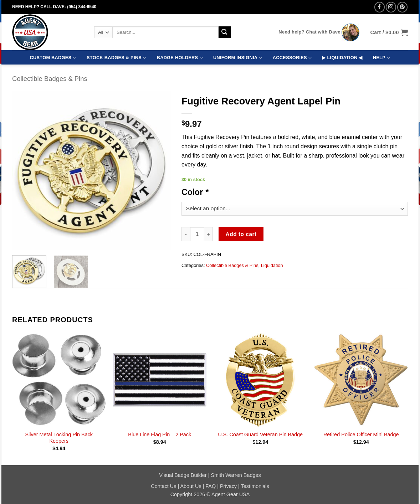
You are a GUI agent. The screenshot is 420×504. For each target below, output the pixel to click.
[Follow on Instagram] (391, 7)
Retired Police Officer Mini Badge (361, 434)
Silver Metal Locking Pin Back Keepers (59, 438)
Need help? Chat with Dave (309, 32)
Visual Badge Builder (183, 475)
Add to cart (241, 234)
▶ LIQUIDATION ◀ (342, 58)
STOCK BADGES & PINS (116, 58)
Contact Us (163, 486)
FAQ (211, 486)
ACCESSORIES (292, 58)
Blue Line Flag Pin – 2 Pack (160, 434)
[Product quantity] (197, 234)
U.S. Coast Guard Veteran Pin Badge (260, 434)
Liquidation (272, 265)
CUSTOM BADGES (53, 58)
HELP (382, 58)
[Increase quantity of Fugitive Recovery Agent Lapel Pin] (209, 234)
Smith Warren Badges (236, 475)
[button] (389, 32)
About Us (191, 486)
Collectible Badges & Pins (50, 79)
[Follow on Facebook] (380, 7)
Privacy (228, 486)
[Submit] (225, 32)
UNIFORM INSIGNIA (238, 58)
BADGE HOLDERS (180, 58)
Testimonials (255, 486)
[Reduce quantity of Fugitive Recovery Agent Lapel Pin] (186, 234)
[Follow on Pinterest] (402, 7)
